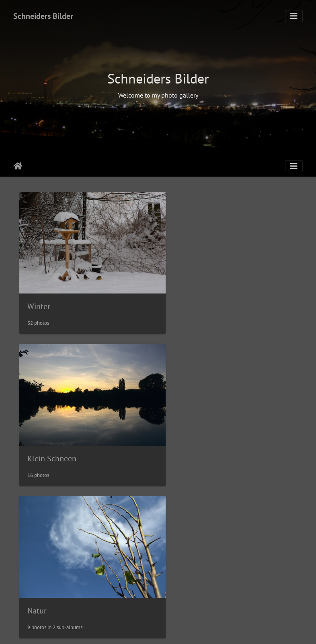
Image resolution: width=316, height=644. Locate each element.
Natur (37, 440)
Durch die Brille (199, 440)
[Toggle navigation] (294, 16)
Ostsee (184, 582)
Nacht (37, 582)
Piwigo (175, 630)
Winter (39, 297)
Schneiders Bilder (43, 16)
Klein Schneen (197, 297)
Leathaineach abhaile (18, 166)
